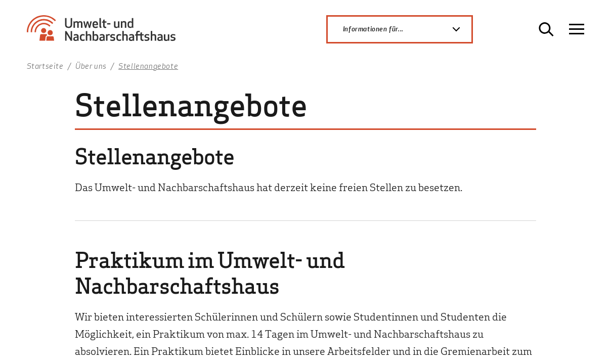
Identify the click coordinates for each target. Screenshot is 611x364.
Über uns (91, 66)
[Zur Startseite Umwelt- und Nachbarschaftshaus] (105, 33)
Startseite (45, 66)
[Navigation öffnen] (577, 29)
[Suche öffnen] (546, 29)
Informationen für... (407, 29)
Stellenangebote (148, 66)
